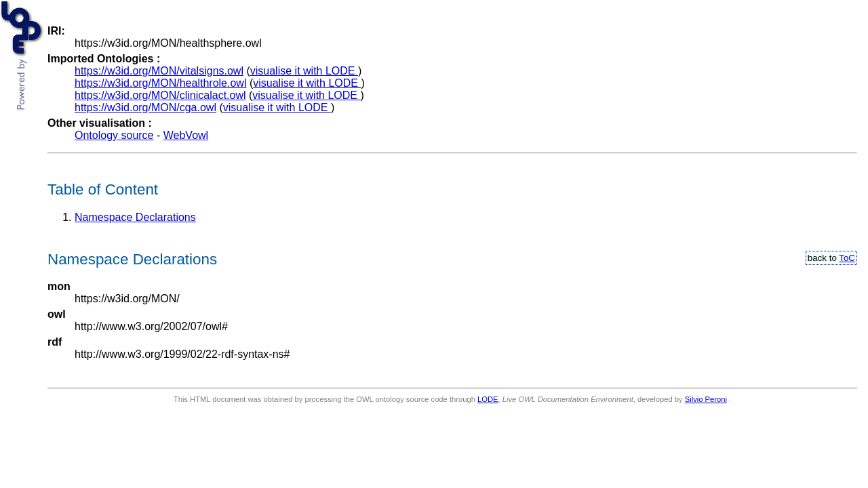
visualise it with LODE (304, 71)
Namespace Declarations (135, 217)
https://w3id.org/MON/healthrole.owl (160, 83)
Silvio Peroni (706, 399)
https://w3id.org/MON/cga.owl (145, 107)
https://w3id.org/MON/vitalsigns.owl (159, 71)
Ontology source (114, 135)
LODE (488, 399)
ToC (847, 258)
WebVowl (186, 135)
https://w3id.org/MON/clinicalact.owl (160, 95)
